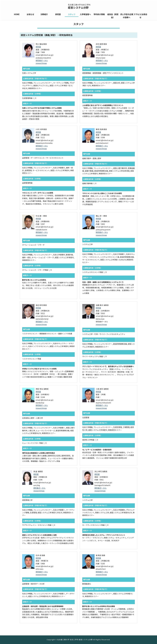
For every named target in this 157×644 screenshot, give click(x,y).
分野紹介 (44, 14)
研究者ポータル (42, 61)
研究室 (58, 14)
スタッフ (72, 14)
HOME (17, 14)
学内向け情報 (99, 14)
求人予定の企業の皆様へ (127, 16)
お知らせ (30, 14)
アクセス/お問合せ (140, 16)
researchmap (41, 63)
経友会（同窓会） (113, 16)
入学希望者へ (85, 14)
